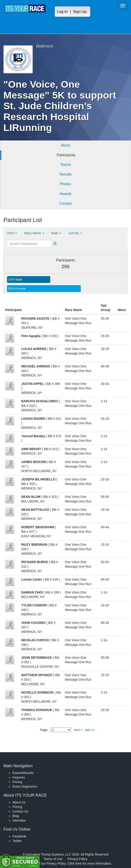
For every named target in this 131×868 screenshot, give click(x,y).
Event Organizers (25, 786)
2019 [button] (12, 233)
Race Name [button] (34, 233)
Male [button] (56, 233)
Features (19, 777)
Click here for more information (89, 863)
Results (65, 174)
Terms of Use (53, 859)
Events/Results (23, 773)
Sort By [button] (75, 233)
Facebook (19, 836)
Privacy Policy (77, 859)
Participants (66, 155)
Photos (66, 184)
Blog (16, 816)
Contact (65, 204)
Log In (62, 12)
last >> (90, 730)
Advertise (19, 820)
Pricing (17, 782)
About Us (19, 802)
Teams (65, 165)
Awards (65, 194)
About (66, 145)
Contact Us (20, 811)
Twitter (17, 841)
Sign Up (80, 12)
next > (78, 730)
